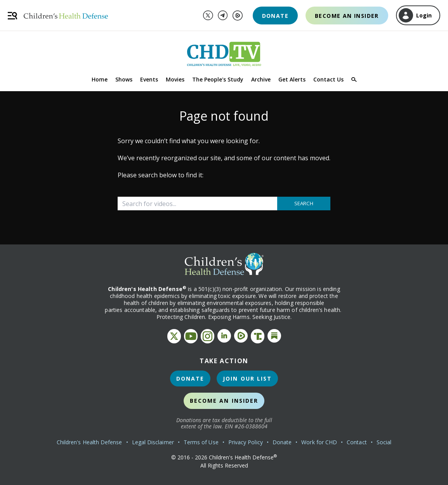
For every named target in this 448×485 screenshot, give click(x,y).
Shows (124, 79)
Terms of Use (201, 442)
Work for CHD (319, 442)
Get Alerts (292, 79)
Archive (261, 79)
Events (149, 79)
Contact (357, 442)
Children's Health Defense (89, 442)
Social (384, 442)
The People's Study (218, 79)
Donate (275, 16)
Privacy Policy (246, 442)
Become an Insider (347, 16)
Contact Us (328, 79)
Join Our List (247, 378)
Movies (175, 79)
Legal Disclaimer (153, 442)
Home (100, 79)
